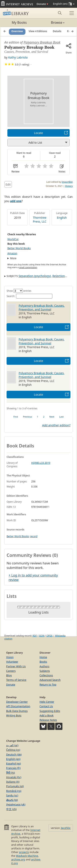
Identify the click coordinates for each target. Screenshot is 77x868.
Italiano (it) (13, 782)
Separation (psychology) (35, 276)
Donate (42, 4)
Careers (11, 671)
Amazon (12, 253)
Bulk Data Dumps (17, 711)
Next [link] (52, 417)
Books (43, 662)
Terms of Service (16, 680)
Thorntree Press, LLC (40, 220)
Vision (10, 657)
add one (16, 201)
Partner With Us (16, 666)
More (13, 258)
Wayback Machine (27, 856)
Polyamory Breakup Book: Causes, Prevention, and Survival (42, 307)
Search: (29, 296)
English (62, 218)
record (34, 536)
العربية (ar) (12, 745)
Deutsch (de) (14, 754)
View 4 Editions (38, 31)
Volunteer (12, 662)
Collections (46, 675)
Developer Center (17, 702)
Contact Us (46, 706)
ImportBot (67, 182)
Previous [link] (28, 417)
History (69, 186)
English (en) (13, 759)
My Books (19, 23)
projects (24, 852)
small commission (28, 267)
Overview (17, 31)
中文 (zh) (11, 809)
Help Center (47, 702)
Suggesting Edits (50, 711)
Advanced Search (50, 680)
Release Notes (48, 720)
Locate (38, 133)
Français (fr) (13, 768)
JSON (42, 636)
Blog (9, 675)
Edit (8, 184)
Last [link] (61, 417)
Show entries (19, 291)
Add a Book (47, 715)
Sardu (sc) (12, 795)
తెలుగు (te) (12, 800)
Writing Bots (14, 715)
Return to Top (48, 684)
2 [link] (44, 417)
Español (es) (14, 763)
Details (57, 31)
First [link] (16, 417)
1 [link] (38, 417)
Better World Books (19, 248)
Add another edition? (56, 425)
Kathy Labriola (18, 57)
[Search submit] (60, 13)
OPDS (49, 636)
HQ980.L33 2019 (41, 463)
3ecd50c (66, 828)
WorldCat (13, 239)
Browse (52, 23)
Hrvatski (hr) (14, 777)
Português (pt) (15, 786)
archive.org (18, 859)
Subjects (45, 671)
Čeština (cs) (13, 750)
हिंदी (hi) (10, 773)
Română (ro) (14, 791)
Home (43, 657)
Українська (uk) (16, 804)
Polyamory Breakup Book (42, 42)
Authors (45, 666)
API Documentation (18, 706)
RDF (35, 636)
